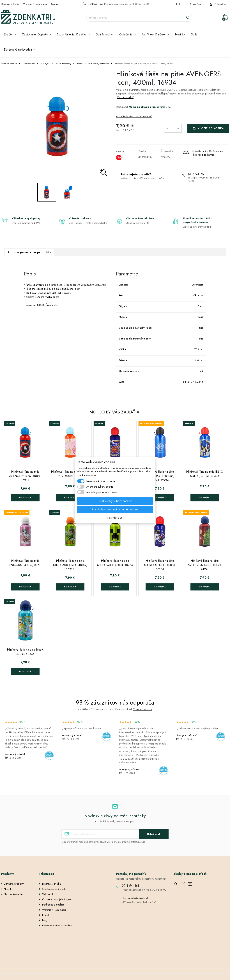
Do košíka (25, 498)
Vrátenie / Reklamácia (35, 4)
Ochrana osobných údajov (57, 899)
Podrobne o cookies (53, 905)
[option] (57, 126)
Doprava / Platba (10, 4)
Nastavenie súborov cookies (57, 925)
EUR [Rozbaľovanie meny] (179, 4)
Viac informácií (125, 97)
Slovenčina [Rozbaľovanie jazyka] (196, 4)
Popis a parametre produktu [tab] (29, 252)
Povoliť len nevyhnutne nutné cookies (115, 509)
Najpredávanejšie (13, 894)
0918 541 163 (96, 4)
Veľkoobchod (49, 894)
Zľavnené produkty (14, 884)
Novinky (8, 889)
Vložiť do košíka (211, 128)
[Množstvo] (173, 128)
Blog (45, 920)
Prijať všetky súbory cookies (115, 501)
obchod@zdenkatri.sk (135, 898)
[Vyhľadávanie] (139, 18)
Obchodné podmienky (54, 889)
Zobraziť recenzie (143, 709)
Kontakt (55, 4)
